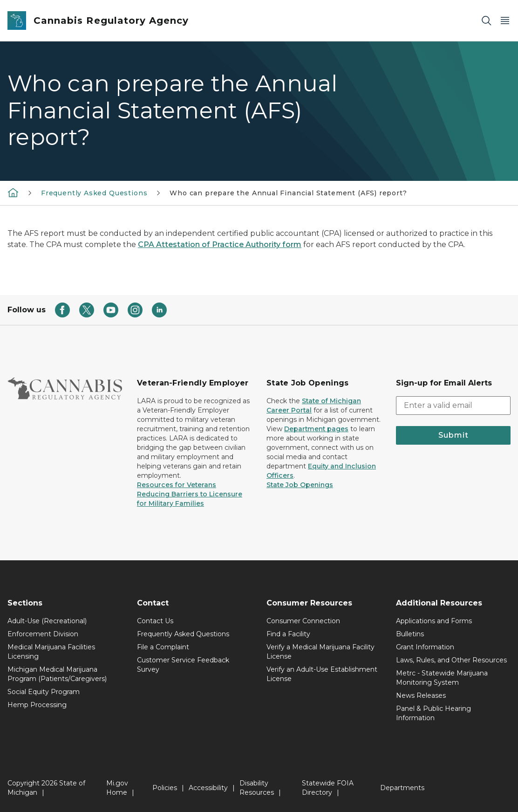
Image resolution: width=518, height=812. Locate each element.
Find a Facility (288, 634)
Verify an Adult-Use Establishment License (322, 674)
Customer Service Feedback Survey (183, 665)
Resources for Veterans (177, 485)
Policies (165, 788)
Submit (453, 435)
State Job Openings (300, 485)
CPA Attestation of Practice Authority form (220, 244)
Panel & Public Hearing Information (433, 713)
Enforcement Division (43, 634)
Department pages (316, 429)
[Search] (486, 21)
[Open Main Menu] (505, 21)
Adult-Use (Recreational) (47, 621)
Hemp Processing (37, 705)
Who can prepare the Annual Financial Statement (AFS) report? (288, 193)
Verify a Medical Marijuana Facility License (320, 652)
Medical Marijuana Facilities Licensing (51, 652)
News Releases (421, 695)
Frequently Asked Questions (94, 193)
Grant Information (425, 647)
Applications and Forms (434, 621)
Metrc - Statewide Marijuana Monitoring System (442, 678)
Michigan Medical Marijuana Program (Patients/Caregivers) (57, 674)
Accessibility (208, 788)
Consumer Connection (303, 621)
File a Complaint (163, 647)
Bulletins (410, 634)
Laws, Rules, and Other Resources (451, 660)
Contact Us (155, 621)
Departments (402, 788)
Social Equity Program (44, 692)
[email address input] (453, 406)
